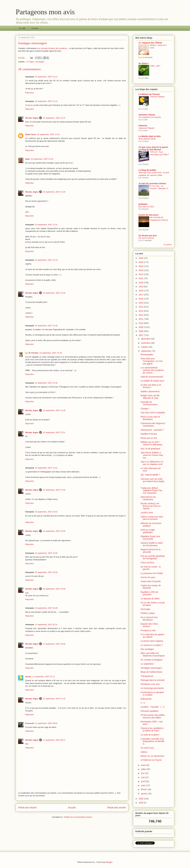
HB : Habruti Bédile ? (150, 475)
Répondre (29, 93)
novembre (146, 343)
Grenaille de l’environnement (149, 403)
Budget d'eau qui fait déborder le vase (150, 397)
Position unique (148, 613)
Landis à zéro (147, 513)
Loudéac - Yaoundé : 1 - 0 (153, 707)
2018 (141, 291)
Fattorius (143, 126)
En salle (22, 28)
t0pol (28, 159)
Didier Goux (31, 134)
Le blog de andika (147, 170)
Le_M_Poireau (32, 353)
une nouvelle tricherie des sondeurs (52, 48)
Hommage (145, 609)
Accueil (72, 808)
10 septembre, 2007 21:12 (46, 77)
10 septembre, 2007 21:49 (46, 383)
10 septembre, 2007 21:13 (46, 101)
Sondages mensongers (151, 668)
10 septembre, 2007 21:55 (54, 490)
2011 (141, 319)
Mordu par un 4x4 (149, 438)
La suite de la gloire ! (150, 735)
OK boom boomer (146, 238)
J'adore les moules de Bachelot (151, 587)
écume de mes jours (149, 215)
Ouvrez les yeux (148, 577)
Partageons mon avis (45, 12)
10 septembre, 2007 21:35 (54, 192)
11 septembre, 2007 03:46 (54, 644)
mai (143, 777)
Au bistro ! (144, 63)
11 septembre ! (147, 664)
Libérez (144, 752)
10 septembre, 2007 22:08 (46, 572)
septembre (146, 351)
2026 (141, 258)
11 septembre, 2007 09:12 (54, 740)
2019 (141, 287)
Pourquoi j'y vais (148, 630)
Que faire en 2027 (146, 207)
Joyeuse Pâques (157, 97)
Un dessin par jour (148, 236)
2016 (141, 299)
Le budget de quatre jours (152, 381)
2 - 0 (143, 703)
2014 (141, 307)
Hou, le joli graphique (150, 449)
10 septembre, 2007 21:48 (50, 353)
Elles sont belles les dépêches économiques (153, 654)
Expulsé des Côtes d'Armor (149, 625)
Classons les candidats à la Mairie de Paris (152, 729)
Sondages (40, 62)
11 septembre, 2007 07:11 (43, 677)
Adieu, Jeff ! (155, 66)
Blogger (109, 862)
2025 (141, 262)
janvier (144, 794)
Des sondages (147, 649)
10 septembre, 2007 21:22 (54, 118)
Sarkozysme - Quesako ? (152, 430)
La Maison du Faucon (149, 94)
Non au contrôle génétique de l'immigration (153, 557)
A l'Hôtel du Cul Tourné (151, 760)
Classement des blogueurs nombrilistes (153, 425)
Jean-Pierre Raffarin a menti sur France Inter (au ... (152, 455)
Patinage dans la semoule (153, 680)
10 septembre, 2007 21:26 (48, 134)
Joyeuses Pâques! (147, 128)
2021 (141, 278)
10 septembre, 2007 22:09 (54, 589)
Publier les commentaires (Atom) (78, 817)
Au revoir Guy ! (147, 748)
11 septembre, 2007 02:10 (46, 625)
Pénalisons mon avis (150, 684)
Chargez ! (145, 409)
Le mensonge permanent (152, 688)
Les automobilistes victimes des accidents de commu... (152, 370)
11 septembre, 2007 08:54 (46, 723)
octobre (145, 347)
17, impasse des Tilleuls (150, 43)
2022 (141, 274)
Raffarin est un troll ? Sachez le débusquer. (152, 443)
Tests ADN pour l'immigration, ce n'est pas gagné (152, 361)
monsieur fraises (147, 115)
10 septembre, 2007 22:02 (46, 512)
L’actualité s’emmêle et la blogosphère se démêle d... (153, 741)
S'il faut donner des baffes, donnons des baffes (153, 716)
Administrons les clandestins (148, 498)
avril (143, 781)
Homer (28, 677)
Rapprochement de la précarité (151, 551)
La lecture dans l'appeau (152, 641)
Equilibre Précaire (149, 434)
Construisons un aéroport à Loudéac (152, 694)
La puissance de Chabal (152, 573)
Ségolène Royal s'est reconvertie (150, 538)
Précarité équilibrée (150, 711)
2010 (141, 323)
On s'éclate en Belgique (151, 660)
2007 (141, 335)
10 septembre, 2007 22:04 (54, 531)
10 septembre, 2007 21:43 (46, 260)
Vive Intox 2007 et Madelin (153, 413)
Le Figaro (30, 62)
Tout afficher (168, 245)
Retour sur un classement (152, 756)
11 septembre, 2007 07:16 (54, 699)
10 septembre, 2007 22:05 (46, 553)
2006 (141, 799)
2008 (141, 331)
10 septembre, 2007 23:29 (46, 608)
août (143, 765)
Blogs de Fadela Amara (151, 672)
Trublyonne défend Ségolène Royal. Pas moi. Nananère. (151, 491)
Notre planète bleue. (147, 139)
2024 (141, 266)
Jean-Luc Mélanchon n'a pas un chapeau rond (152, 463)
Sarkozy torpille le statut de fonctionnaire (152, 544)
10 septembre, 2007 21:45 (54, 293)
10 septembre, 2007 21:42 (46, 225)
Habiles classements (150, 391)
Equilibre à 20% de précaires (149, 593)
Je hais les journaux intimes (152, 183)
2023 (141, 270)
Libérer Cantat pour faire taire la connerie (152, 518)
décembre (146, 339)
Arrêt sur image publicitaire (148, 531)
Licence (35, 28)
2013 (141, 311)
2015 (141, 303)
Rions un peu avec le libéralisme (150, 418)
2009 (141, 327)
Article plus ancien (116, 808)
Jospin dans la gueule (151, 581)
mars (144, 785)
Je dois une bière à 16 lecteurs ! (151, 386)
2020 (141, 283)
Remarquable (147, 355)
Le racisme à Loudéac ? (152, 645)
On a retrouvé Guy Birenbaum (149, 619)
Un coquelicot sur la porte (150, 117)
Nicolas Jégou (32, 118)
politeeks (143, 204)
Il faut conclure (147, 563)
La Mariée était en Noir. (150, 136)
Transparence (147, 676)
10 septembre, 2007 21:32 (42, 159)
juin (143, 773)
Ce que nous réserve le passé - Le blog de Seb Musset (154, 148)
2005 (141, 803)
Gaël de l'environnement (152, 377)
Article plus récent (27, 808)
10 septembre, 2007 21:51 (54, 432)
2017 (141, 295)
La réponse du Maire (150, 599)
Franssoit (30, 723)
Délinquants (146, 699)
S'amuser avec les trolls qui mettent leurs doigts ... (152, 481)
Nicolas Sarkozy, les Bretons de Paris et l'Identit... (151, 506)
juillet (144, 769)
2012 (141, 315)
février (144, 789)
